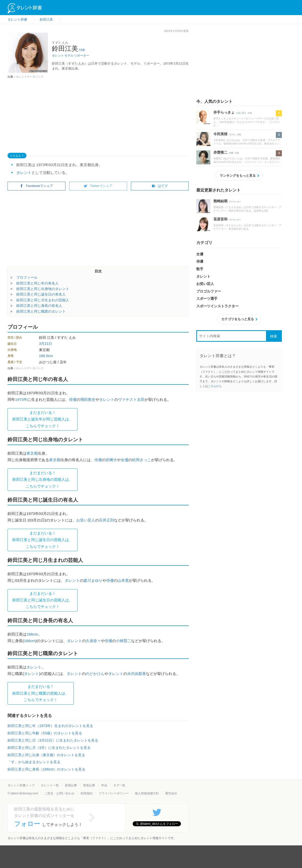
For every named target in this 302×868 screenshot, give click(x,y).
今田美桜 (220, 134)
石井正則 (106, 520)
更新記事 (89, 785)
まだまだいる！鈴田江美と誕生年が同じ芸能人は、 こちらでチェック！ (43, 419)
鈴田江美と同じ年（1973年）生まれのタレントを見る (50, 726)
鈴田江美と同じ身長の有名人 (39, 306)
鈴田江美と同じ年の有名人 (37, 283)
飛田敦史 (88, 399)
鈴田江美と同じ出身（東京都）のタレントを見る (46, 755)
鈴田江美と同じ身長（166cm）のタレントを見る (46, 769)
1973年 (21, 399)
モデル (69, 56)
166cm (32, 634)
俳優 (73, 399)
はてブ (160, 186)
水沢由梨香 (137, 674)
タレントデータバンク (30, 77)
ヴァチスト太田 (131, 399)
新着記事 (71, 785)
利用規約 (87, 793)
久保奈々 (93, 641)
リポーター (82, 56)
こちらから (215, 386)
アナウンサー (235, 202)
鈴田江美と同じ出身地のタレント (43, 289)
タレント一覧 (50, 785)
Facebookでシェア (36, 186)
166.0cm (46, 356)
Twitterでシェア (98, 186)
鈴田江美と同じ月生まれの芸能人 (43, 300)
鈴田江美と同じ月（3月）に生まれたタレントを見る (49, 748)
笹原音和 (220, 219)
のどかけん (95, 674)
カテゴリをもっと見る (238, 319)
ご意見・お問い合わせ (59, 793)
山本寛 (123, 580)
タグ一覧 (119, 785)
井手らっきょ (224, 112)
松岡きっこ (142, 460)
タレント (58, 56)
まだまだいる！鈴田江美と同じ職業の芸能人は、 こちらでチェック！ (41, 693)
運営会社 (171, 793)
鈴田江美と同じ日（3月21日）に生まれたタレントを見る (53, 740)
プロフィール (27, 277)
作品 (104, 785)
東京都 (32, 453)
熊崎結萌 (220, 201)
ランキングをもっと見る (238, 176)
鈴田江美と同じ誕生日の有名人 (41, 294)
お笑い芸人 (86, 520)
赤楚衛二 (220, 152)
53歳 (82, 50)
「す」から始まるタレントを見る (34, 762)
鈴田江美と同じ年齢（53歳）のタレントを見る (45, 733)
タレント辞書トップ (21, 785)
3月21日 (46, 344)
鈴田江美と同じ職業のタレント (41, 311)
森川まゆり (93, 580)
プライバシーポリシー (114, 793)
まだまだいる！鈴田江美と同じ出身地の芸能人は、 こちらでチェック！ (43, 479)
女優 (125, 460)
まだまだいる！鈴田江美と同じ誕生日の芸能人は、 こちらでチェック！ (43, 540)
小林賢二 (124, 641)
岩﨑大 (111, 460)
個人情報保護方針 (147, 793)
